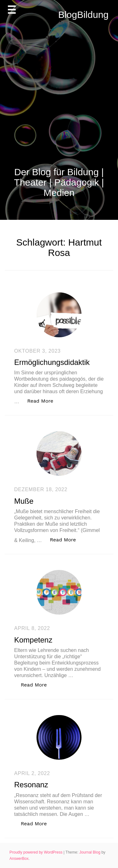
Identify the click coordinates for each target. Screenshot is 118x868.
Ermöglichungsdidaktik (52, 362)
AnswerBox (19, 859)
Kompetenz (33, 640)
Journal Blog (90, 852)
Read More (43, 401)
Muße (24, 501)
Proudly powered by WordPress (37, 852)
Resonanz (31, 785)
